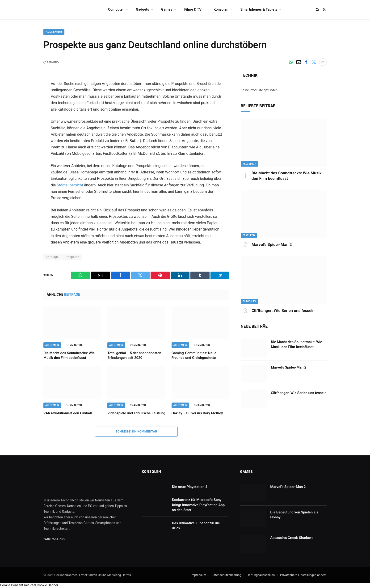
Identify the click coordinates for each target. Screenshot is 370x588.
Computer (116, 9)
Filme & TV (193, 9)
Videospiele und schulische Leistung (136, 413)
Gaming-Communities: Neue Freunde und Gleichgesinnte (194, 355)
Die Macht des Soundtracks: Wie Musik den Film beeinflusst (69, 355)
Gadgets (143, 9)
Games (167, 9)
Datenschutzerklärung (226, 575)
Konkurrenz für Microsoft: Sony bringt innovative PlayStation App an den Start (198, 505)
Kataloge (52, 257)
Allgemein (54, 32)
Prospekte (72, 257)
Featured (249, 236)
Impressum (198, 575)
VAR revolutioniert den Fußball (68, 413)
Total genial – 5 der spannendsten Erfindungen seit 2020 (134, 355)
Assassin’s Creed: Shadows (292, 538)
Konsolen (221, 9)
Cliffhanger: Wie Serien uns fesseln (283, 311)
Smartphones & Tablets (259, 9)
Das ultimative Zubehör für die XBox (196, 526)
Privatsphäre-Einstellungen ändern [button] (303, 575)
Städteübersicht (70, 185)
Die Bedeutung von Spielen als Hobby (294, 515)
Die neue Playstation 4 (190, 487)
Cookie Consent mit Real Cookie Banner (29, 585)
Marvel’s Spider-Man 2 (272, 245)
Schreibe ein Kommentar (137, 431)
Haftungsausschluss (261, 575)
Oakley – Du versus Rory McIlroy (197, 413)
